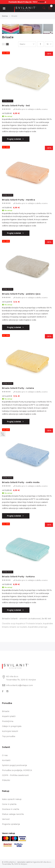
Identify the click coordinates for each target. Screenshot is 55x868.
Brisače (6, 711)
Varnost (6, 819)
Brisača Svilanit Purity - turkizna (18, 577)
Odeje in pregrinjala (12, 726)
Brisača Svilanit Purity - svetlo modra (21, 482)
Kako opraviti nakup (12, 799)
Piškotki (6, 780)
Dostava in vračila (11, 809)
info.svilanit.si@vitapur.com (19, 685)
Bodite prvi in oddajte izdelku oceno (32, 109)
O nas (5, 755)
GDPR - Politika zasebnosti (15, 775)
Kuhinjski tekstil (10, 731)
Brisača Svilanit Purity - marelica (19, 200)
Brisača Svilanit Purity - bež (16, 106)
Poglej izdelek (14, 139)
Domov (5, 16)
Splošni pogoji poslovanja (14, 765)
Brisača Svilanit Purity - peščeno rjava (21, 294)
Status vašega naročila (13, 814)
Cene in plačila (9, 804)
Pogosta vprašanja (11, 824)
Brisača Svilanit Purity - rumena (18, 388)
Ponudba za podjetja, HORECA (17, 770)
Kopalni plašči (9, 716)
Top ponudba (9, 736)
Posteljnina (8, 721)
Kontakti (6, 760)
